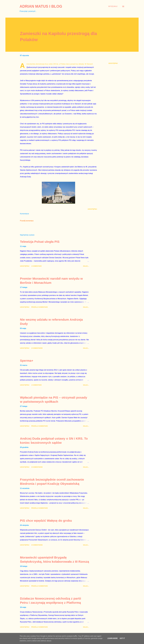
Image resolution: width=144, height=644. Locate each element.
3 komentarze (37, 467)
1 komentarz (36, 266)
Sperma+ (27, 361)
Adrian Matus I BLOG (41, 6)
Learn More (112, 638)
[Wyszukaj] (113, 6)
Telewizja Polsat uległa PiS (40, 242)
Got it (122, 638)
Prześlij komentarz (27, 221)
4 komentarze (37, 545)
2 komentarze (37, 348)
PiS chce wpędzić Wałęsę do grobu (46, 521)
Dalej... (86, 266)
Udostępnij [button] (113, 63)
